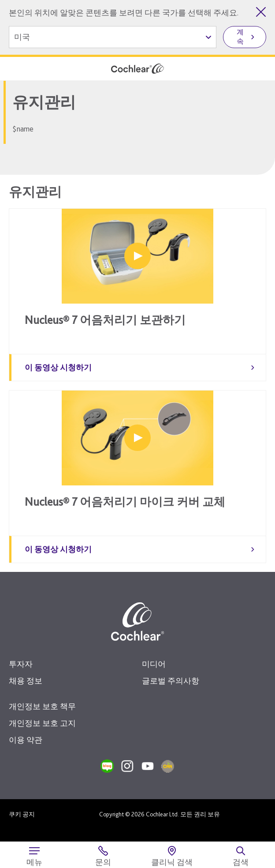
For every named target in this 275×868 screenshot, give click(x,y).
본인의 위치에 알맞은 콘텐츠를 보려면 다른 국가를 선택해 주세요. (124, 13)
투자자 (21, 664)
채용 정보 (26, 681)
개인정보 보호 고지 (42, 723)
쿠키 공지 (22, 814)
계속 (240, 37)
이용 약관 (26, 740)
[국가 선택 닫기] (261, 12)
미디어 (154, 664)
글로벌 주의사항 (171, 681)
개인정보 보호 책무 (42, 706)
